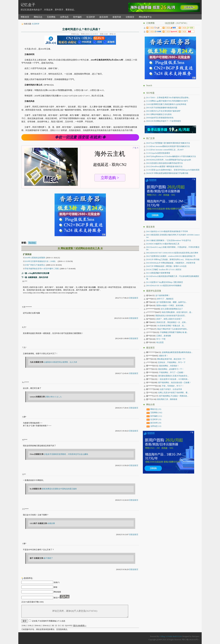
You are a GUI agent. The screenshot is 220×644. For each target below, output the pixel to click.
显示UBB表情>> (80, 626)
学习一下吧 (161, 339)
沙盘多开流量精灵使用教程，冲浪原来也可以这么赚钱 (66, 454)
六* (25, 327)
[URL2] (31, 626)
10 (23, 281)
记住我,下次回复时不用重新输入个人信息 (49, 621)
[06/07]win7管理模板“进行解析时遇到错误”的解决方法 (168, 143)
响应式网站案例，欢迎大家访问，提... (177, 312)
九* (25, 347)
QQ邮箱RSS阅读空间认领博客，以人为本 (60, 362)
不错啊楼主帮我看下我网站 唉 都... (174, 332)
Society (32, 243)
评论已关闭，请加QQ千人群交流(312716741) (75, 611)
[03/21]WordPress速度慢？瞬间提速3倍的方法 (164, 166)
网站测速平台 (145, 17)
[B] (53, 626)
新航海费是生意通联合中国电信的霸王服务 (59, 489)
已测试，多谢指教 (164, 336)
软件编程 (77, 17)
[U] (59, 626)
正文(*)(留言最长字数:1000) (32, 602)
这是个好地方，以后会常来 (171, 389)
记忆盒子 (28, 5)
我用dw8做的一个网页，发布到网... (170, 306)
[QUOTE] (69, 626)
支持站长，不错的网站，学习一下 (172, 362)
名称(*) (57, 582)
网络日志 (38, 17)
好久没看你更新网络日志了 (172, 309)
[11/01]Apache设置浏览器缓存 (158, 153)
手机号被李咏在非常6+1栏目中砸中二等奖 (42, 269)
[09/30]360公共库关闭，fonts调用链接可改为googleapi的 (169, 160)
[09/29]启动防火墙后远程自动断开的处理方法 (164, 163)
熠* (25, 417)
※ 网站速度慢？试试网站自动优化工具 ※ (80, 248)
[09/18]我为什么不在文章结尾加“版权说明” (163, 111)
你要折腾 (51, 523)
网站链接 (57, 592)
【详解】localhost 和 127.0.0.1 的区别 (164, 270)
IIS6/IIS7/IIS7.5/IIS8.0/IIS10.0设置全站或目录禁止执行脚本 (172, 253)
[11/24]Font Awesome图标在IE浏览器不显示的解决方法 (168, 146)
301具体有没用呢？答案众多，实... (171, 326)
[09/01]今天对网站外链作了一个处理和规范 (164, 121)
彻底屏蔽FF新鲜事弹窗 (158, 273)
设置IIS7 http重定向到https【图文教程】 (165, 282)
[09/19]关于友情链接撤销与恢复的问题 (162, 108)
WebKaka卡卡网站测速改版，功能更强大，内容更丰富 (171, 263)
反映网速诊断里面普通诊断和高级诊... (177, 352)
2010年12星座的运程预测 (35, 258)
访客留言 (130, 17)
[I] (56, 626)
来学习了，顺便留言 (165, 299)
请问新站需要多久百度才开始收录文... (173, 376)
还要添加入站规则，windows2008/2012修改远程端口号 (171, 256)
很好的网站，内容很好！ (169, 366)
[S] (63, 626)
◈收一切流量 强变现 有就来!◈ (80, 137)
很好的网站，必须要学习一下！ (171, 369)
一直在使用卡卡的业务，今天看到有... (173, 379)
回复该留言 (134, 298)
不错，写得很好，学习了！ (173, 386)
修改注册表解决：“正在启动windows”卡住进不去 (169, 240)
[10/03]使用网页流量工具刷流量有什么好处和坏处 (166, 104)
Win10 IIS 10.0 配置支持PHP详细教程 (164, 286)
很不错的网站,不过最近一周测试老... (174, 396)
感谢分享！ (164, 356)
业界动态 (64, 17)
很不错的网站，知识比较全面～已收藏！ (175, 383)
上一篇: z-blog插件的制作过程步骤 (35, 273)
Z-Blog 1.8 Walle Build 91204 (171, 636)
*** (26, 281)
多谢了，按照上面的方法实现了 (169, 319)
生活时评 (91, 17)
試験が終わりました (54, 397)
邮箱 (55, 587)
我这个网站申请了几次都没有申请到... (173, 329)
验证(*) (57, 598)
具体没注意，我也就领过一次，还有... (172, 322)
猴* (25, 544)
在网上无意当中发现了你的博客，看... (173, 393)
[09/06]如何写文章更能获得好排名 (160, 118)
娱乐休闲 (104, 17)
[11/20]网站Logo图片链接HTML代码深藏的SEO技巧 (167, 101)
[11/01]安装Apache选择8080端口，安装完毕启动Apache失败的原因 (173, 170)
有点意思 (160, 342)
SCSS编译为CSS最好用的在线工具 (163, 244)
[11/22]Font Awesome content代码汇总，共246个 (165, 150)
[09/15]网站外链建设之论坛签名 (159, 114)
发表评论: (28, 578)
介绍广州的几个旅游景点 (35, 265)
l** (25, 474)
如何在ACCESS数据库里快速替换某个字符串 (167, 231)
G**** (26, 509)
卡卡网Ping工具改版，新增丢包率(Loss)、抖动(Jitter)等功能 (173, 259)
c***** (26, 382)
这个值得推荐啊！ (163, 295)
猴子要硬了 (48, 558)
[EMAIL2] (47, 626)
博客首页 (25, 17)
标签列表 (117, 17)
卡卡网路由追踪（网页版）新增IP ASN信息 (166, 266)
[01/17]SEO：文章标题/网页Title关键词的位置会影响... (168, 98)
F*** (25, 440)
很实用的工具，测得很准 (167, 399)
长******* (28, 307)
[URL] (24, 626)
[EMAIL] (38, 626)
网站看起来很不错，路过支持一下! (171, 359)
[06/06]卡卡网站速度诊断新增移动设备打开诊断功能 (167, 173)
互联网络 (51, 17)
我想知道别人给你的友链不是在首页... (171, 316)
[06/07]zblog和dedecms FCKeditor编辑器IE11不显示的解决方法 (171, 156)
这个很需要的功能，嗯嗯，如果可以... (172, 302)
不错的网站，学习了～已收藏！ (172, 372)
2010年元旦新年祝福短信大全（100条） (41, 261)
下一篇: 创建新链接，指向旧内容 (35, 277)
